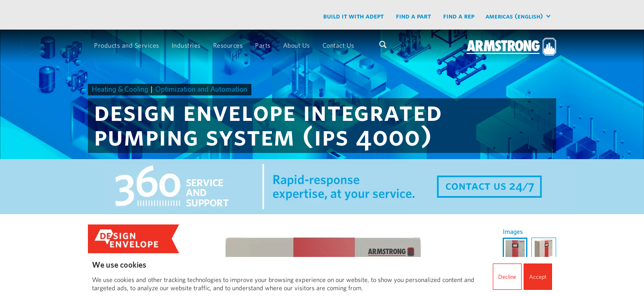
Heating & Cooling (120, 89)
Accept (538, 277)
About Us (297, 45)
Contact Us (338, 45)
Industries (186, 45)
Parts (263, 45)
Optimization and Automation (201, 89)
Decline (507, 277)
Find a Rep (459, 16)
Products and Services (127, 45)
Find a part (413, 16)
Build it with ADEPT (353, 16)
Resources (228, 45)
